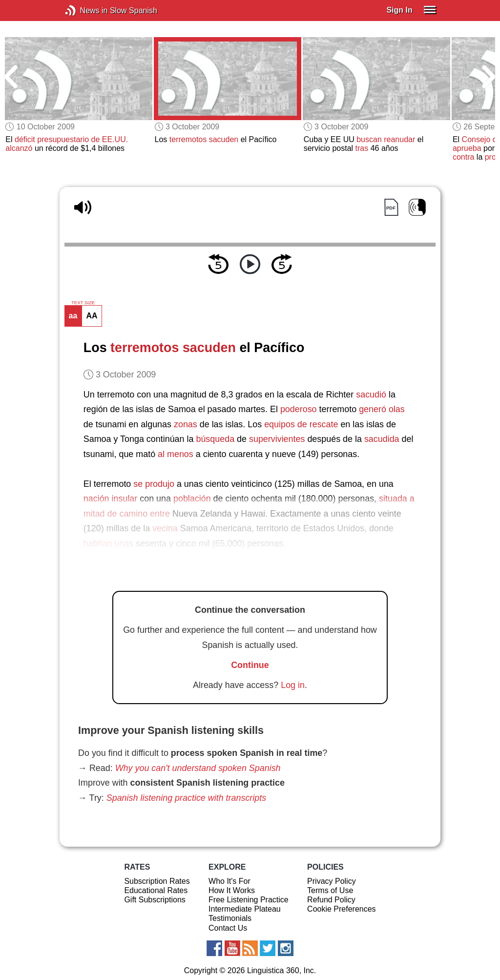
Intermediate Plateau (245, 909)
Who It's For (229, 881)
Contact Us (228, 928)
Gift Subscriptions (155, 900)
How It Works (232, 890)
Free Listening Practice (249, 900)
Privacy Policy (332, 881)
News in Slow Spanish (85, 10)
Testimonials (230, 918)
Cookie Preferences (342, 909)
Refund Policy (331, 900)
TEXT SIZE (83, 303)
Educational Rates (156, 890)
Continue (250, 665)
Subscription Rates (157, 881)
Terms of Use (330, 890)
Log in (293, 685)
